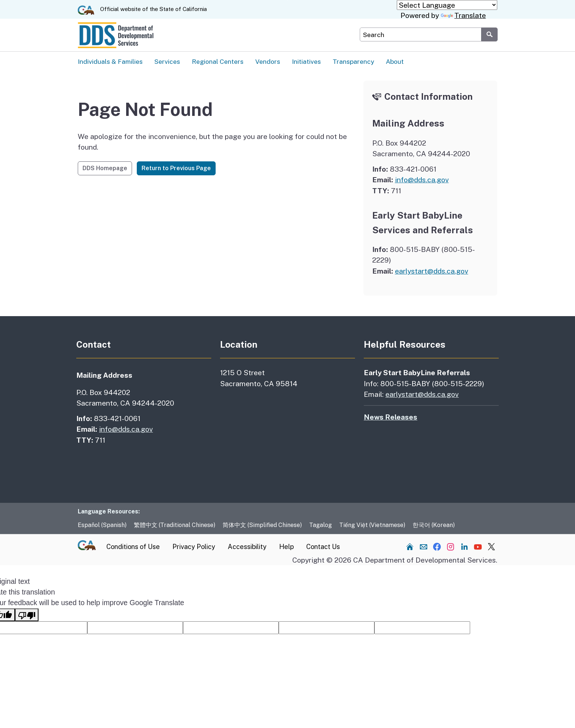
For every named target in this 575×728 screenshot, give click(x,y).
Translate (463, 15)
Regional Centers (218, 61)
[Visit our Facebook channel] (437, 547)
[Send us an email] (424, 547)
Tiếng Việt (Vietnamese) (372, 525)
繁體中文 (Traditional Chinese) (175, 525)
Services (167, 61)
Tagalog (321, 525)
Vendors (268, 61)
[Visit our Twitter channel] (491, 547)
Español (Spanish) (102, 525)
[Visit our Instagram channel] (451, 547)
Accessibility (247, 547)
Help (286, 547)
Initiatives (306, 61)
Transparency (353, 61)
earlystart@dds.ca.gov (432, 271)
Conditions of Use (133, 547)
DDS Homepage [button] (105, 169)
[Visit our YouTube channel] (478, 547)
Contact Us (323, 547)
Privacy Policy (194, 547)
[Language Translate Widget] (447, 5)
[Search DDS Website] (420, 34)
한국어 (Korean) (434, 525)
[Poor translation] (27, 615)
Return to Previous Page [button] (176, 169)
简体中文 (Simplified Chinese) (262, 525)
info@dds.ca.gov (422, 180)
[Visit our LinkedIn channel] (464, 547)
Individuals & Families (110, 61)
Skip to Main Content (288, 0)
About (395, 61)
